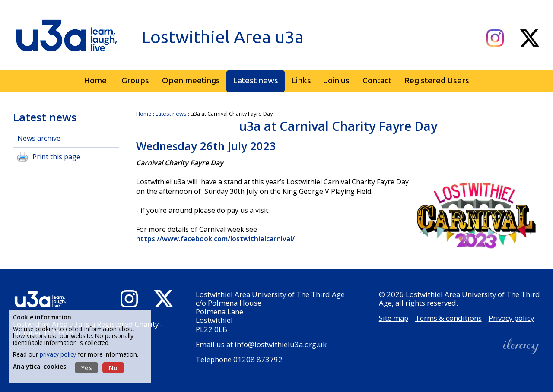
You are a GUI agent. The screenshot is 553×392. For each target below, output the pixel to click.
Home (144, 114)
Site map (394, 318)
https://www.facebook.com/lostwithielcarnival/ (216, 239)
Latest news (171, 114)
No (113, 368)
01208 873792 (258, 359)
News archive (39, 138)
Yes (86, 368)
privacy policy (58, 354)
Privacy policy (511, 318)
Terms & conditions (448, 318)
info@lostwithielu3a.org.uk (281, 344)
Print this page (56, 157)
